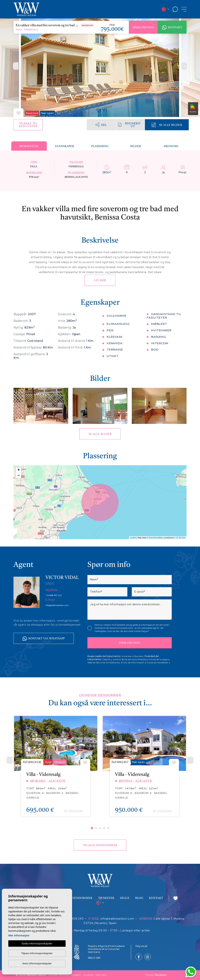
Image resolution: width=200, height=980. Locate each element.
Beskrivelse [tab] (29, 146)
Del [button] (101, 125)
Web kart (101, 975)
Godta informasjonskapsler (37, 943)
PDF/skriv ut (129, 125)
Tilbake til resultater (28, 125)
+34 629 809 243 (71, 919)
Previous (16, 66)
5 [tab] (108, 828)
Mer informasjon (19, 935)
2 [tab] (96, 828)
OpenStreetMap (156, 538)
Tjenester (106, 898)
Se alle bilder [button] (100, 434)
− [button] (19, 476)
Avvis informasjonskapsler (37, 963)
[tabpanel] (56, 769)
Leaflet (133, 538)
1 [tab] (92, 828)
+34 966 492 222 (54, 595)
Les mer (100, 281)
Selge (125, 898)
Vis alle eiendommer (100, 845)
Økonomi (171, 146)
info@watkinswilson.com (57, 605)
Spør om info (143, 28)
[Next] (190, 760)
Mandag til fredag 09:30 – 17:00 (96, 930)
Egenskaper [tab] (65, 146)
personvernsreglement (121, 628)
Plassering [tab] (100, 146)
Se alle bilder (167, 125)
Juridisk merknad (59, 975)
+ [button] (19, 470)
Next (184, 66)
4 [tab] (104, 828)
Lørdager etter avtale (135, 930)
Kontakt (172, 27)
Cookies (88, 975)
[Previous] (10, 760)
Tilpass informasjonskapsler (37, 953)
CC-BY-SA (180, 538)
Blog (139, 898)
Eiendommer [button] (82, 898)
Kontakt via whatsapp (44, 639)
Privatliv (76, 975)
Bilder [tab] (136, 146)
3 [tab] (100, 828)
